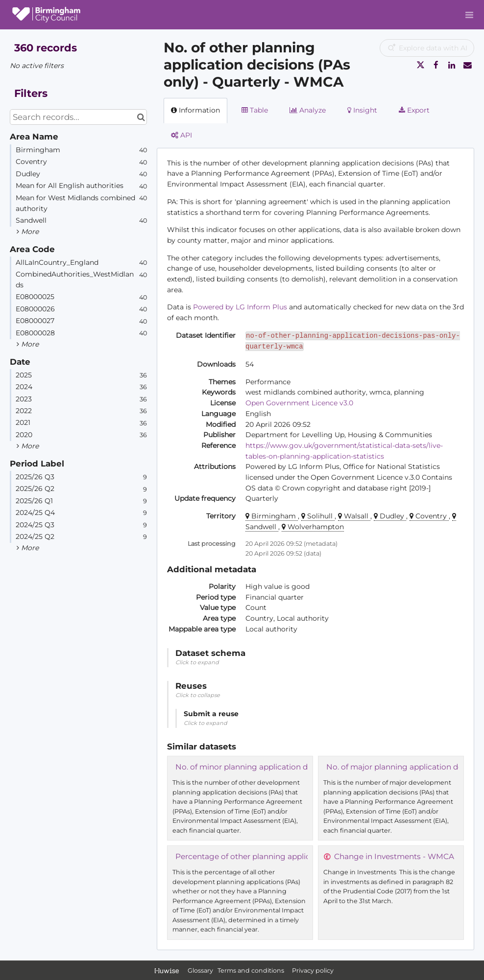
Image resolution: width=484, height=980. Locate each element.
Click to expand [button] (197, 662)
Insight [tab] (362, 110)
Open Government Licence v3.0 (299, 403)
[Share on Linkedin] (452, 65)
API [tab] (181, 135)
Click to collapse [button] (198, 695)
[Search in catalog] (141, 117)
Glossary (200, 970)
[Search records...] (78, 117)
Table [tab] (255, 110)
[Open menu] (469, 15)
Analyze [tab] (308, 110)
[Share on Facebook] (436, 65)
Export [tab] (414, 110)
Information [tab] (195, 110)
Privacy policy (313, 970)
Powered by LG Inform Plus (240, 307)
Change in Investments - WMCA (394, 856)
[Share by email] (467, 65)
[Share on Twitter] (420, 65)
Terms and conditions (252, 970)
